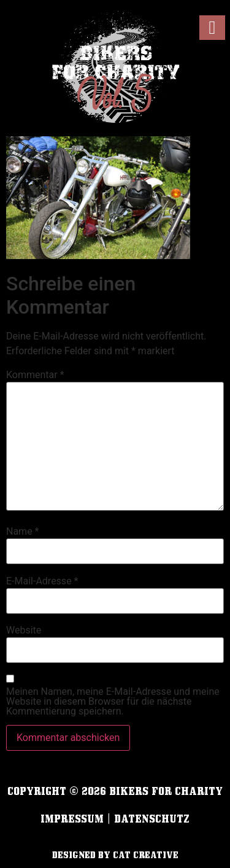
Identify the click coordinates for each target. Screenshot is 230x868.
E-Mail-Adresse (42, 581)
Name (23, 532)
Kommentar (35, 375)
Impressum (72, 819)
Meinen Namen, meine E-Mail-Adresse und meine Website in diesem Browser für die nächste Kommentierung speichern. (113, 702)
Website (24, 630)
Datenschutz (152, 819)
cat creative (146, 855)
